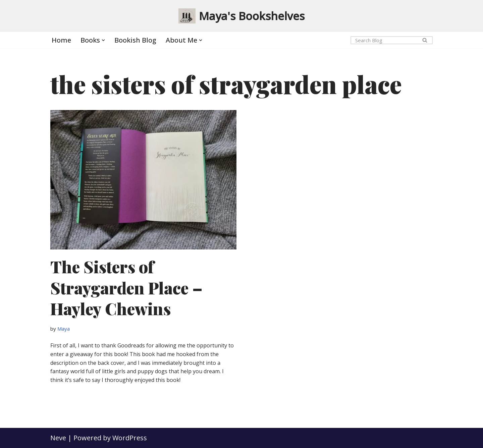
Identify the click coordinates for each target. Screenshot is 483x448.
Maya (64, 329)
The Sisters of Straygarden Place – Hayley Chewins (126, 288)
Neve (58, 438)
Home (61, 40)
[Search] (384, 40)
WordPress (130, 438)
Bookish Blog (135, 40)
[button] (103, 40)
